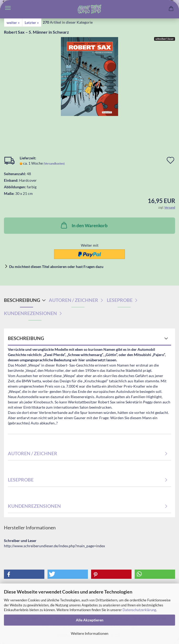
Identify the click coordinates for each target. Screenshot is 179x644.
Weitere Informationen (90, 633)
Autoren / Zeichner (73, 300)
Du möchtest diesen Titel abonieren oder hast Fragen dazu (56, 267)
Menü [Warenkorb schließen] (8, 8)
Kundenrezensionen (30, 313)
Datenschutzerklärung (139, 610)
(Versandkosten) (54, 163)
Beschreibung (22, 300)
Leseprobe (120, 300)
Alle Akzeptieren (90, 620)
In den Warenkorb (84, 225)
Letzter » (32, 22)
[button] (24, 574)
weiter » (13, 22)
